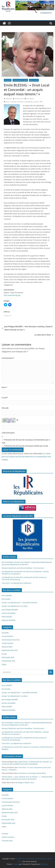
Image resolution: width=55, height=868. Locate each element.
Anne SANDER (7, 596)
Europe (4, 654)
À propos (5, 834)
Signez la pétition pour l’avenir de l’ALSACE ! (21, 779)
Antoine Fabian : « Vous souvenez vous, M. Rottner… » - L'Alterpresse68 (27, 777)
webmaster (9, 99)
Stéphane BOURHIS (9, 620)
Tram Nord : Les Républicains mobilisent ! (17, 583)
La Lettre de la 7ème (44, 335)
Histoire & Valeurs (8, 837)
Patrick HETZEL (7, 617)
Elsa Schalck (6, 599)
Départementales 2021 (10, 650)
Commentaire (8, 358)
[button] (27, 54)
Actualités (8, 80)
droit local (21, 102)
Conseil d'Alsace (7, 643)
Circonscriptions (7, 636)
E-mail (5, 398)
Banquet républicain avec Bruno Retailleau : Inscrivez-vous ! (23, 568)
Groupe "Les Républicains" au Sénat (15, 606)
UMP (41, 102)
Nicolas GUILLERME (9, 613)
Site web (5, 408)
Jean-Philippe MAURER (10, 610)
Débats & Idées (34, 80)
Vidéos (4, 664)
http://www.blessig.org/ (12, 295)
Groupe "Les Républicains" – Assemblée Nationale (20, 603)
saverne (36, 102)
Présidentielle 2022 (8, 661)
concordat (13, 102)
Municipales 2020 (8, 657)
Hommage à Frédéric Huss (25, 783)
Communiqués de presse (20, 80)
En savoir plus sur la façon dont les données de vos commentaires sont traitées (26, 457)
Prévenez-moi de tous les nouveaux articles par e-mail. (26, 446)
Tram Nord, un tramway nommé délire (32, 773)
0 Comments (29, 99)
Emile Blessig (29, 102)
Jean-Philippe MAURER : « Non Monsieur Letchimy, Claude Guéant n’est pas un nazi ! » (27, 328)
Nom (4, 387)
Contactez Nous (7, 841)
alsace (7, 102)
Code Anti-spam (8, 433)
